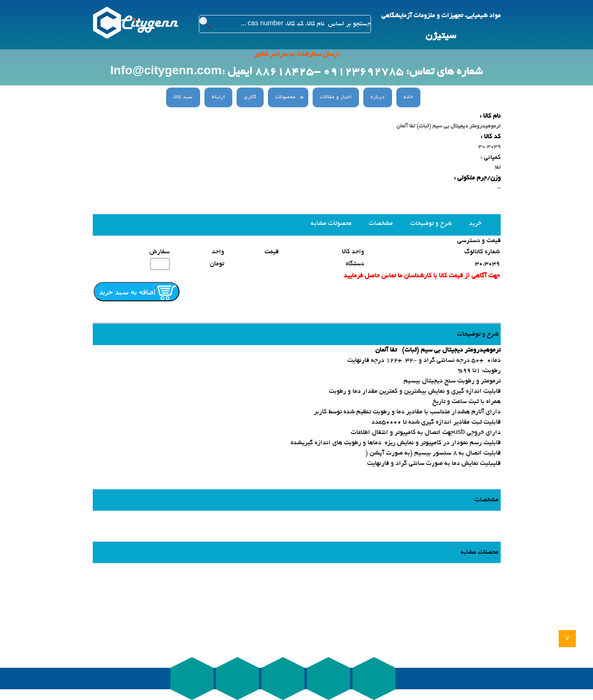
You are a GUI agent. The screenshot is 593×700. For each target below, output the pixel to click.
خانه (408, 97)
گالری (250, 97)
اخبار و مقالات (336, 97)
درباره (378, 97)
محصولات (285, 97)
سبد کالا (183, 97)
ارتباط (218, 97)
